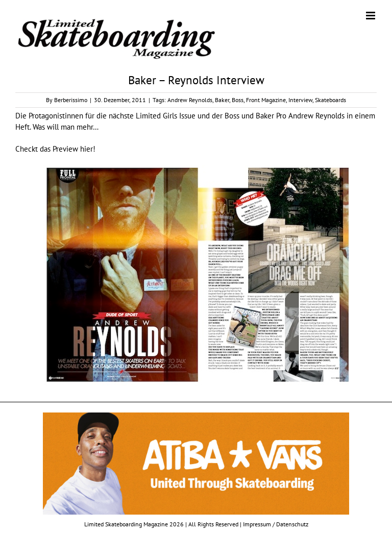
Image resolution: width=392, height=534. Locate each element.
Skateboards (330, 100)
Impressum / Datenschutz (276, 524)
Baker (222, 100)
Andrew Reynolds (190, 100)
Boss (238, 100)
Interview (300, 100)
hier (87, 149)
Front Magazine (266, 100)
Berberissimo (71, 100)
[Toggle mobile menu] (371, 16)
